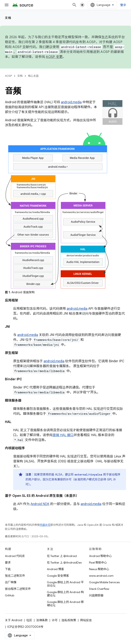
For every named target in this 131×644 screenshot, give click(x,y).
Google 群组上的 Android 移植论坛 (65, 604)
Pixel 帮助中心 (98, 563)
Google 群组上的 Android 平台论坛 (65, 584)
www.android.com (101, 576)
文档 (8, 18)
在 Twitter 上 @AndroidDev (64, 563)
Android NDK (40, 504)
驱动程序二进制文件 (18, 589)
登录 (123, 5)
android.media (71, 102)
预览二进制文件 (15, 576)
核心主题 (33, 76)
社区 (29, 620)
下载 (8, 569)
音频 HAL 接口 (63, 435)
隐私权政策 (69, 620)
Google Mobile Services (104, 582)
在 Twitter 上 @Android (62, 556)
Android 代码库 (15, 556)
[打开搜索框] (74, 5)
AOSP (8, 76)
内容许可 (45, 525)
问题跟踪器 (96, 595)
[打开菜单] (7, 5)
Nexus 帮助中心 (99, 569)
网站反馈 (86, 620)
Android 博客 (55, 569)
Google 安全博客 (58, 576)
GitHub (10, 595)
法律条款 (42, 620)
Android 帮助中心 (100, 556)
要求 (8, 563)
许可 (55, 620)
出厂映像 (11, 582)
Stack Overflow (99, 589)
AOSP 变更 (54, 57)
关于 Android (14, 620)
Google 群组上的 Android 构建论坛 (65, 594)
